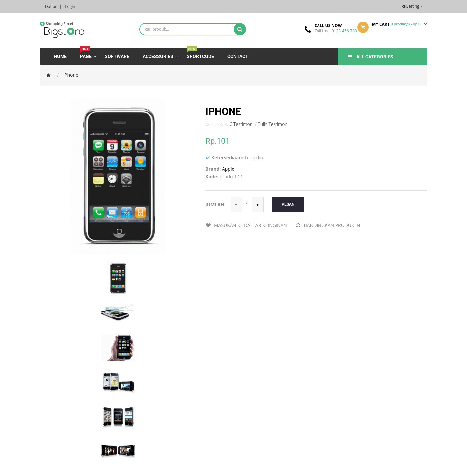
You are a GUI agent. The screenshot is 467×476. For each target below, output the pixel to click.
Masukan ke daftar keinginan (246, 225)
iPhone (71, 75)
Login (70, 6)
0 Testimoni (242, 124)
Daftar (51, 6)
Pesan (288, 204)
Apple (228, 169)
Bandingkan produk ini (328, 225)
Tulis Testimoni (273, 124)
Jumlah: (215, 205)
